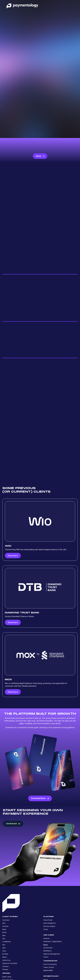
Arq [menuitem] (4, 939)
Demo (40, 156)
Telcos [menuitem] (46, 958)
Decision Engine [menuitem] (49, 927)
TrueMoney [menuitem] (7, 942)
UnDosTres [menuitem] (6, 961)
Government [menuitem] (48, 948)
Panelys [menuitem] (5, 970)
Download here (40, 799)
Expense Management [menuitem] (52, 955)
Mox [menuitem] (4, 924)
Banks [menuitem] (46, 945)
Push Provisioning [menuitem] (50, 965)
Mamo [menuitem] (5, 958)
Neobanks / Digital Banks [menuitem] (53, 942)
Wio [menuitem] (4, 945)
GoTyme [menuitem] (5, 927)
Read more (13, 556)
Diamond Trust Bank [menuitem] (10, 964)
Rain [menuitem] (4, 936)
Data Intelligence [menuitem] (50, 924)
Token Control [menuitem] (49, 968)
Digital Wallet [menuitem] (48, 971)
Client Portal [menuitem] (48, 921)
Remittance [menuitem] (48, 951)
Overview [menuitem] (6, 921)
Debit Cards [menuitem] (7, 977)
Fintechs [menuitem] (46, 939)
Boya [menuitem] (4, 930)
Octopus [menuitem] (5, 967)
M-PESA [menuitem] (5, 955)
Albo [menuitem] (4, 948)
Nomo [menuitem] (4, 933)
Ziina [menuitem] (4, 952)
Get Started (13, 824)
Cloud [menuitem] (46, 930)
